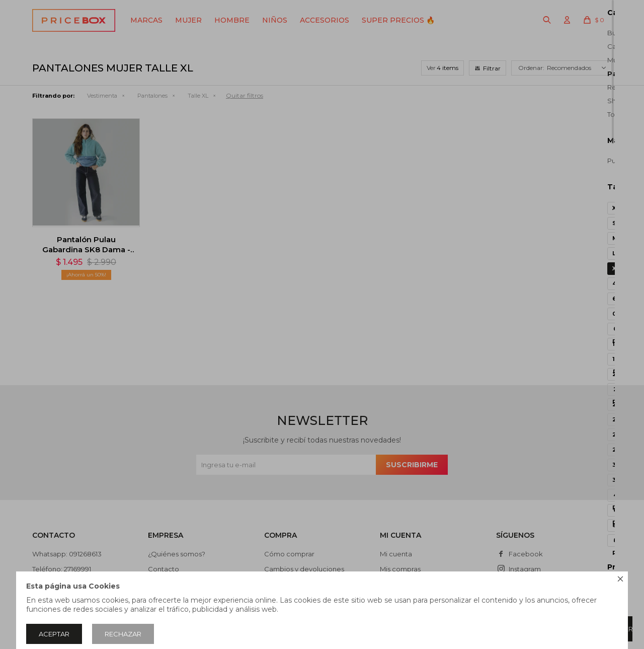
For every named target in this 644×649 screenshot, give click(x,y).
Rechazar (123, 634)
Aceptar (54, 634)
